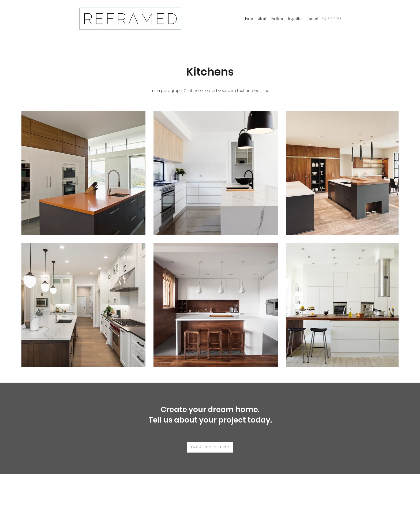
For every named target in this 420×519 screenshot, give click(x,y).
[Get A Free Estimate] (210, 447)
